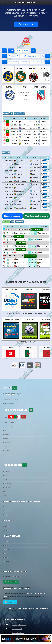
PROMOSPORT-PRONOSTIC (26, 2)
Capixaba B (14, 56)
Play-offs (24, 62)
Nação (5, 69)
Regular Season (37, 230)
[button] (14, 388)
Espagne (6, 545)
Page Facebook (17, 629)
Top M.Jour (30, 319)
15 (8, 260)
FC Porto (44, 69)
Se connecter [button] (26, 24)
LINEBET (6, 439)
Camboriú (19, 69)
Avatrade (6, 475)
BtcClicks (6, 515)
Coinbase (7, 530)
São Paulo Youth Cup (30, 56)
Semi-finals (35, 62)
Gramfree (7, 511)
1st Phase (13, 62)
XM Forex (6, 479)
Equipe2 (17, 114)
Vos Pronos (19, 222)
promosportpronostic (19, 625)
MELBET (29, 290)
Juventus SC (32, 69)
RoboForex (7, 471)
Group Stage (21, 243)
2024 (26, 50)
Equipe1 (6, 114)
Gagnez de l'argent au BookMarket (26, 282)
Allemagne (7, 562)
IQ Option (7, 488)
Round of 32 (19, 236)
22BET (5, 455)
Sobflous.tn (7, 526)
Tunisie (6, 541)
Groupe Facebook (18, 633)
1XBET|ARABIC (8, 426)
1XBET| (9, 418)
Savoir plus (11, 602)
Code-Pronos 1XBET (11, 319)
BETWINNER (7, 451)
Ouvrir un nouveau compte (13, 577)
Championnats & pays (26, 342)
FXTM (5, 492)
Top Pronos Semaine (36, 216)
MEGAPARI (47, 290)
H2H (11, 114)
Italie (5, 554)
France (6, 558)
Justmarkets (7, 484)
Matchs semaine (9, 404)
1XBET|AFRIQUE (11, 290)
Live (12, 222)
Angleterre (7, 550)
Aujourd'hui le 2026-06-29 (12, 400)
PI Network (7, 507)
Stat (23, 114)
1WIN (5, 447)
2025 (11, 50)
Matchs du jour (13, 216)
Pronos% (6, 222)
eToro (5, 496)
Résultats (6, 153)
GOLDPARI (7, 434)
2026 (18, 50)
